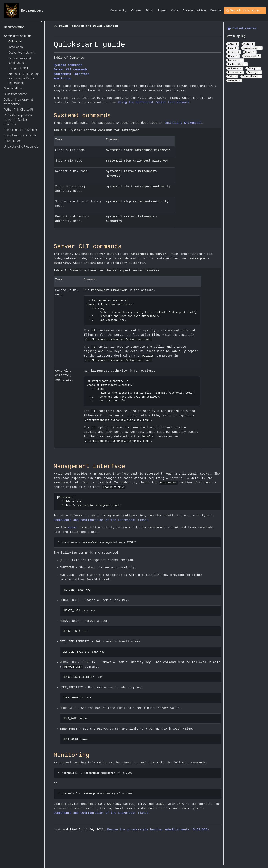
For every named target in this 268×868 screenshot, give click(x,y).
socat (72, 528)
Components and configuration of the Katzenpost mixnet (101, 521)
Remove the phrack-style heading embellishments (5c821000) (158, 832)
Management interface (71, 74)
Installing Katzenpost (183, 123)
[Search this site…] (242, 11)
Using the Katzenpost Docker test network (154, 102)
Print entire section (242, 28)
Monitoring (63, 79)
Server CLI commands (71, 70)
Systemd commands (68, 65)
